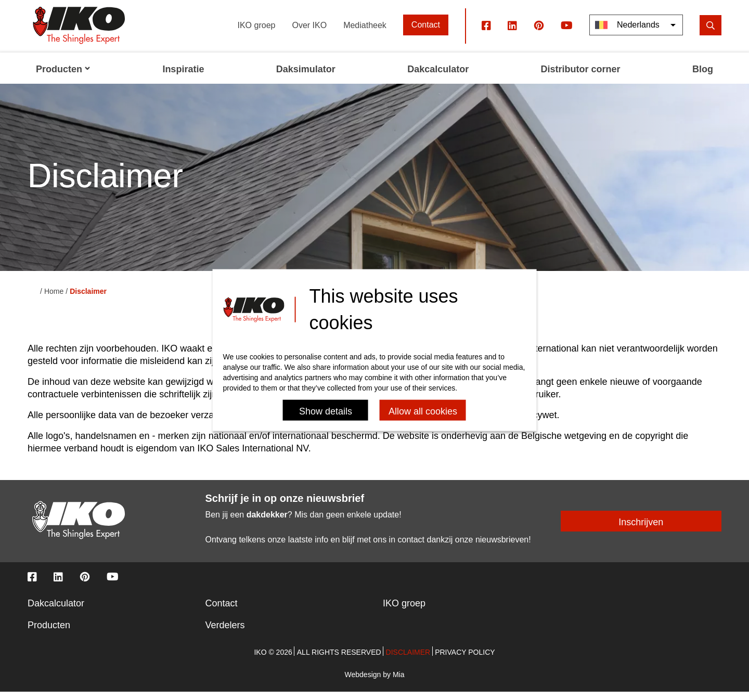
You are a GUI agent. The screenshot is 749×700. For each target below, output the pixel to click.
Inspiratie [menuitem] (183, 78)
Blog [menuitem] (703, 78)
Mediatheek (365, 34)
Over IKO (309, 34)
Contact (426, 34)
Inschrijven (641, 531)
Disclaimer (408, 660)
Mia (399, 683)
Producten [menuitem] (63, 78)
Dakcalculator (56, 612)
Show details (326, 411)
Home (54, 300)
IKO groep (257, 34)
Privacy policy (465, 660)
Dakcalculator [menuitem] (438, 78)
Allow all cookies (423, 411)
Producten (49, 633)
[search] (711, 34)
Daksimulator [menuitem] (306, 78)
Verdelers (225, 633)
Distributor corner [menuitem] (581, 78)
